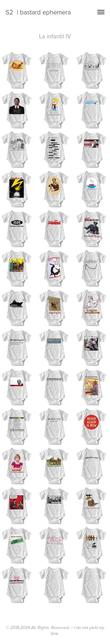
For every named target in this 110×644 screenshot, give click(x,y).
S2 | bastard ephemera (38, 12)
